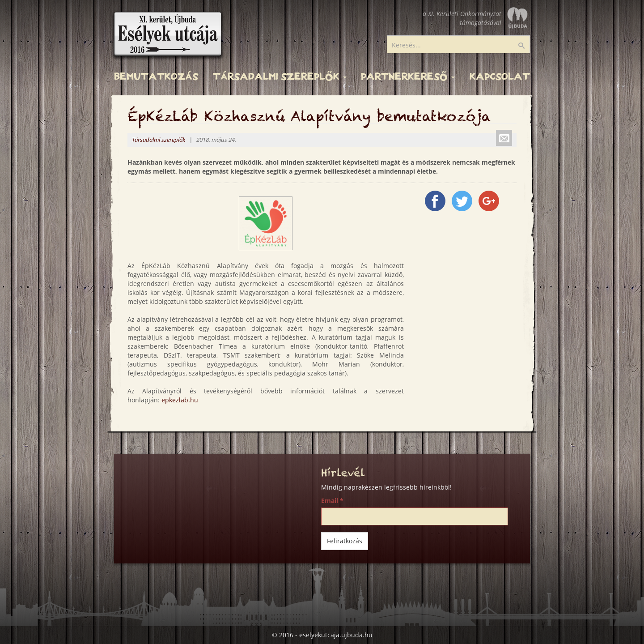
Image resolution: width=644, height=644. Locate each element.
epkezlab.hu (180, 400)
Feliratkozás (345, 541)
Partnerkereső (408, 77)
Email (332, 501)
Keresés (527, 46)
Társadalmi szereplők (280, 77)
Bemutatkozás (156, 77)
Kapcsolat (500, 77)
